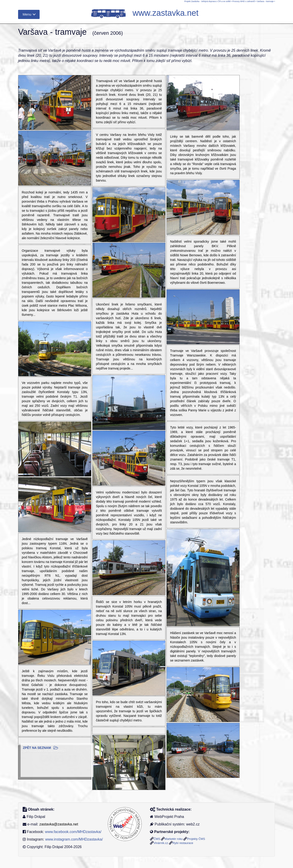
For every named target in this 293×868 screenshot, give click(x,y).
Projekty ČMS (196, 839)
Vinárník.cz (161, 843)
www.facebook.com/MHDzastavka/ (73, 832)
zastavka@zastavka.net (59, 824)
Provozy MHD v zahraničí (244, 1)
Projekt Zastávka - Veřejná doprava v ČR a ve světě (207, 1)
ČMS (157, 839)
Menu (27, 14)
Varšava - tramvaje (265, 1)
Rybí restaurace (183, 843)
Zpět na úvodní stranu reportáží (44, 751)
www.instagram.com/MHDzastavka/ (74, 839)
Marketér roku (174, 839)
